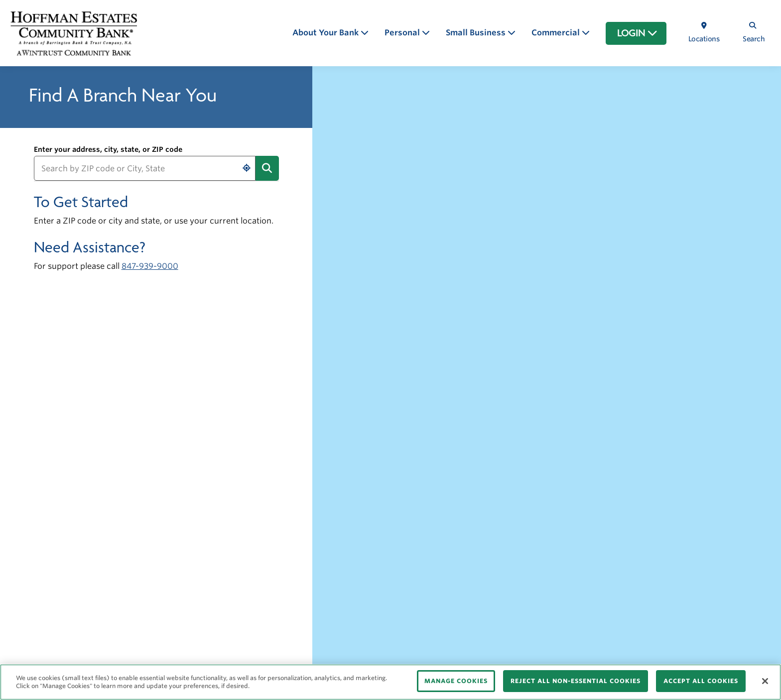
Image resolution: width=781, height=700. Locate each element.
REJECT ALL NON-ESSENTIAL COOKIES (576, 681)
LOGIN (637, 33)
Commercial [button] (557, 33)
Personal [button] (403, 33)
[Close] (765, 681)
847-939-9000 (150, 266)
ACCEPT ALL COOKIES (701, 681)
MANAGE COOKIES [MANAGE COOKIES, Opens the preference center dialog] (456, 681)
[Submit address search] (267, 168)
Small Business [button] (477, 33)
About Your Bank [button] (326, 33)
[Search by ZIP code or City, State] (145, 168)
